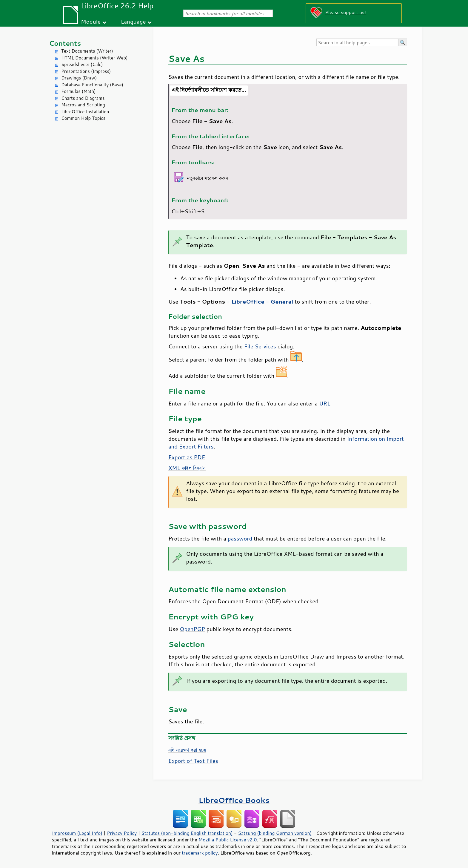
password (240, 538)
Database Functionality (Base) (92, 85)
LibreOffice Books (234, 800)
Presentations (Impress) (86, 71)
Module (91, 21)
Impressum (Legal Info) (77, 833)
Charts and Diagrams (83, 98)
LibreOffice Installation (85, 112)
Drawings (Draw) (79, 78)
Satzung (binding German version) (275, 833)
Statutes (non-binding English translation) (187, 833)
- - (259, 301)
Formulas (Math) (78, 91)
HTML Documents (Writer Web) (94, 58)
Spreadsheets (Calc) (82, 64)
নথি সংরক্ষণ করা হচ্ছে (187, 750)
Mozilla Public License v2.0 (228, 840)
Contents (65, 43)
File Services (260, 346)
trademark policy (200, 853)
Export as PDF (187, 457)
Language (133, 21)
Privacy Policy (122, 833)
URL (325, 403)
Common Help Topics (83, 118)
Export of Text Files (193, 761)
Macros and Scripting (83, 105)
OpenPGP (192, 629)
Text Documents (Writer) (87, 51)
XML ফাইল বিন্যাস (187, 468)
